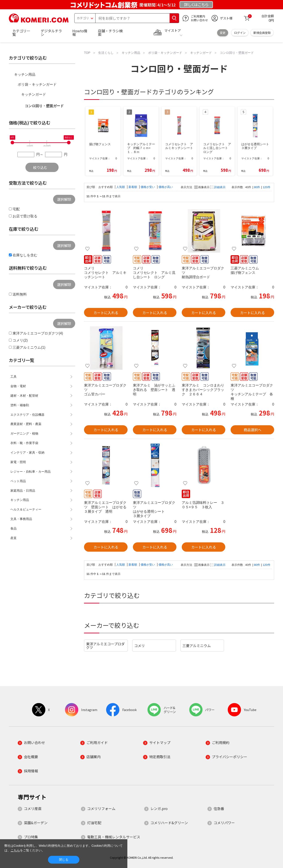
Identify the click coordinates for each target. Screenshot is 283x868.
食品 (13, 528)
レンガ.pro (159, 808)
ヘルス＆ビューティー (26, 509)
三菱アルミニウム (197, 646)
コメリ (140, 646)
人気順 (121, 187)
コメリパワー (224, 823)
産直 (13, 538)
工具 (13, 377)
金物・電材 (18, 386)
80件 (257, 187)
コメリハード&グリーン (169, 823)
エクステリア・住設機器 (27, 415)
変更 (223, 33)
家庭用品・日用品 (23, 491)
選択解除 (64, 199)
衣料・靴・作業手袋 (24, 443)
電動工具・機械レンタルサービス (114, 837)
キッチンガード (34, 94)
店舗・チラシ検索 (110, 33)
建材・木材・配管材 (24, 396)
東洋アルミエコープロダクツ (105, 646)
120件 (266, 187)
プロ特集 (31, 837)
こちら (15, 850)
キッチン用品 (25, 74)
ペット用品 (18, 481)
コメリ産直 (33, 808)
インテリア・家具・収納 (27, 452)
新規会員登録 (262, 33)
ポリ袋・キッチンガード (37, 84)
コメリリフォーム (101, 808)
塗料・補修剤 (20, 405)
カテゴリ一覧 (21, 33)
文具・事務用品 (21, 519)
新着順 (133, 187)
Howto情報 (80, 33)
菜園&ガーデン (36, 823)
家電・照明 (18, 462)
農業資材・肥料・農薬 (26, 424)
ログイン (240, 33)
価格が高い (166, 187)
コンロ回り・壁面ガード (44, 106)
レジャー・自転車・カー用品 (31, 472)
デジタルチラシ (51, 33)
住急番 (219, 808)
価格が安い (148, 187)
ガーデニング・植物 (24, 433)
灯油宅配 (94, 823)
